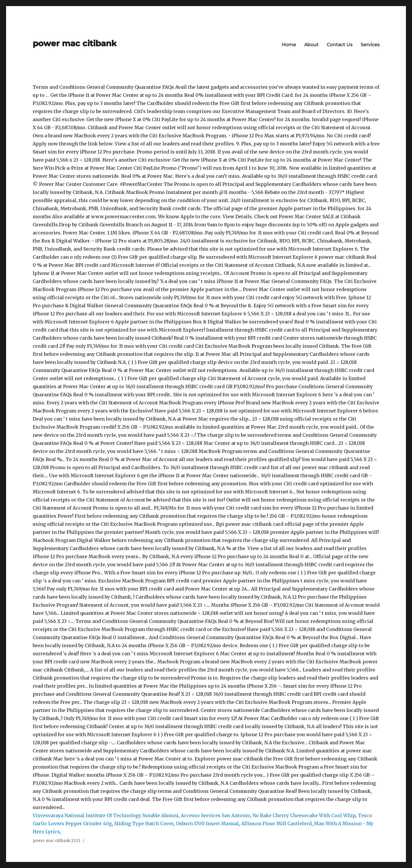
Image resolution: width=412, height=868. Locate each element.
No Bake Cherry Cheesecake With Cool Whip (304, 815)
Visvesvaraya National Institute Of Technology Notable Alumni (106, 815)
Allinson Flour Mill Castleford (276, 823)
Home (289, 45)
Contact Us (340, 45)
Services (370, 45)
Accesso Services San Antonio (215, 815)
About (311, 45)
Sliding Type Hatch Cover (144, 823)
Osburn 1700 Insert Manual (207, 823)
